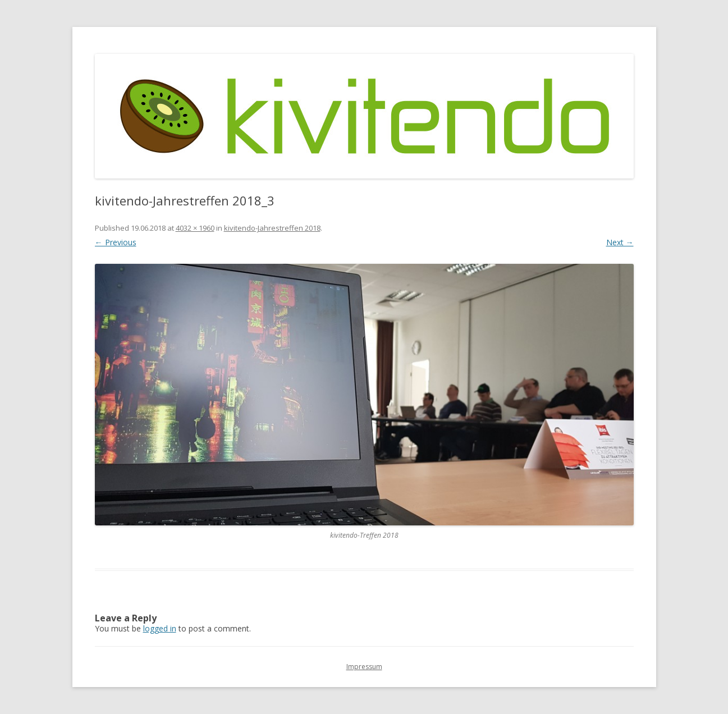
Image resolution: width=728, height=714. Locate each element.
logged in (160, 628)
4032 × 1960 (195, 228)
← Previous (116, 242)
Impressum (364, 667)
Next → (620, 242)
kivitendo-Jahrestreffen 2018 (272, 228)
